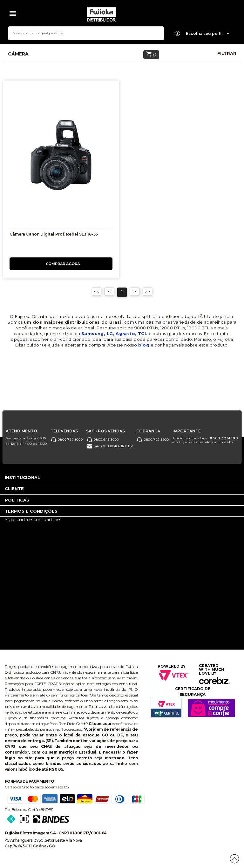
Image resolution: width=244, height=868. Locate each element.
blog (144, 345)
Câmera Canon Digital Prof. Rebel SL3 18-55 (54, 234)
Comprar (61, 264)
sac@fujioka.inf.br (109, 447)
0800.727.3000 (67, 440)
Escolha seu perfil (208, 34)
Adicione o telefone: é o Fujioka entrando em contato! (205, 440)
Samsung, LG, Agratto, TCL (115, 334)
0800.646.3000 (102, 440)
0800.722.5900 (153, 440)
